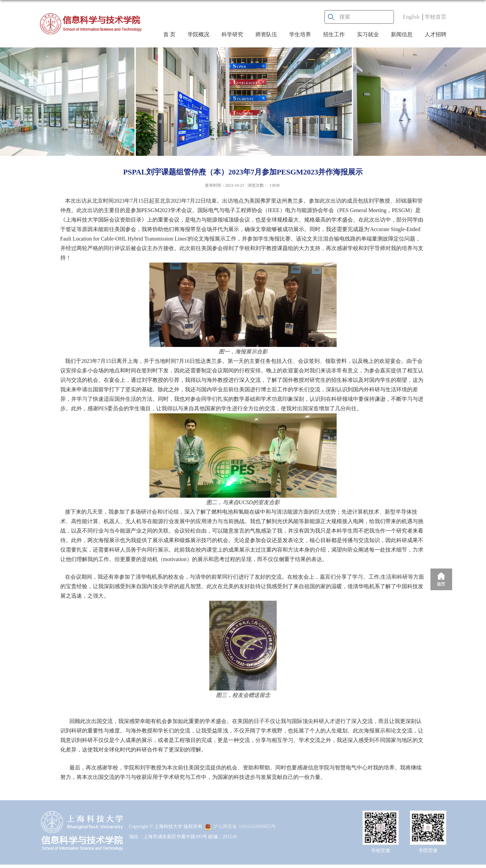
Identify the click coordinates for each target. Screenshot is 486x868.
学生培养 (300, 34)
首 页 (169, 34)
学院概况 (198, 34)
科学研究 (232, 34)
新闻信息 (402, 34)
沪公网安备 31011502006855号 (240, 826)
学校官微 (381, 851)
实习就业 (368, 34)
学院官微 (428, 851)
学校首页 (436, 17)
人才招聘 (436, 34)
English (411, 17)
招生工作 (334, 34)
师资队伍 (266, 34)
